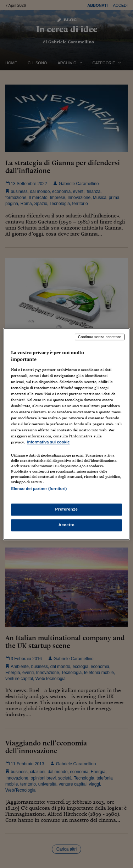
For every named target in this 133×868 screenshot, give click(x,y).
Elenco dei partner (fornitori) (39, 489)
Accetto (67, 525)
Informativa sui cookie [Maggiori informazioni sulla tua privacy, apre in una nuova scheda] (48, 442)
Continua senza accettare (100, 337)
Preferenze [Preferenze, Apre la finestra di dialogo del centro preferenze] (67, 509)
